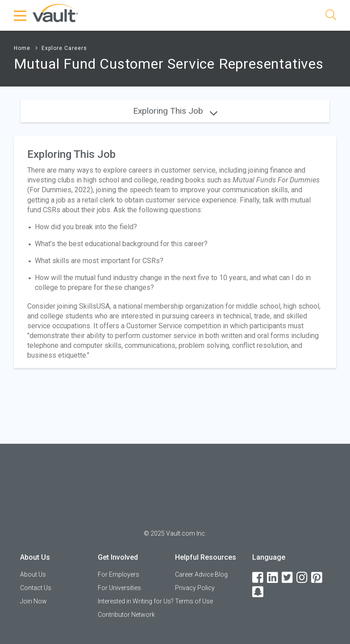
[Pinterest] (317, 578)
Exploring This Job (175, 111)
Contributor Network (126, 615)
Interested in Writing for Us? (136, 601)
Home (22, 48)
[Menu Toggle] (21, 16)
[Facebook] (258, 578)
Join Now (33, 601)
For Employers (119, 574)
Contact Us (36, 588)
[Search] (331, 16)
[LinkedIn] (273, 578)
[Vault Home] (55, 13)
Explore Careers (64, 48)
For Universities (119, 588)
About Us (33, 574)
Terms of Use (194, 601)
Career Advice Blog (201, 574)
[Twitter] (288, 578)
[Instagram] (303, 578)
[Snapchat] (258, 592)
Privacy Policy (195, 588)
